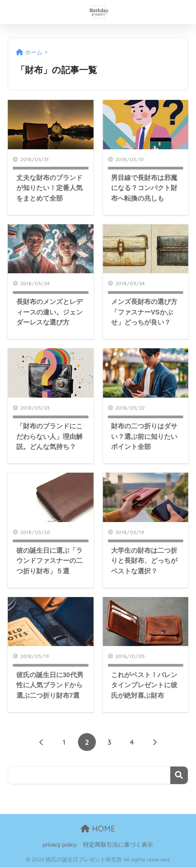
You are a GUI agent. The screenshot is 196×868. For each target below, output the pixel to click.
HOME (98, 829)
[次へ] (155, 742)
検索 (179, 775)
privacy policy (60, 845)
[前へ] (42, 742)
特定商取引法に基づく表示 (118, 845)
